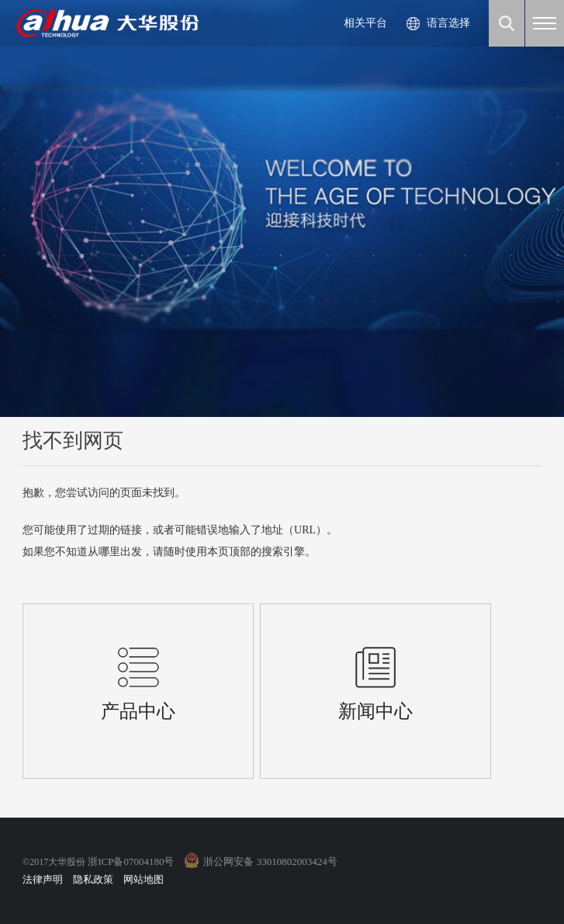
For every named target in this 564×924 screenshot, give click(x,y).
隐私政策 (93, 879)
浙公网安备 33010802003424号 (270, 861)
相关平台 (365, 23)
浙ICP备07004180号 (131, 861)
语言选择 (448, 23)
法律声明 (43, 879)
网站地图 (144, 879)
